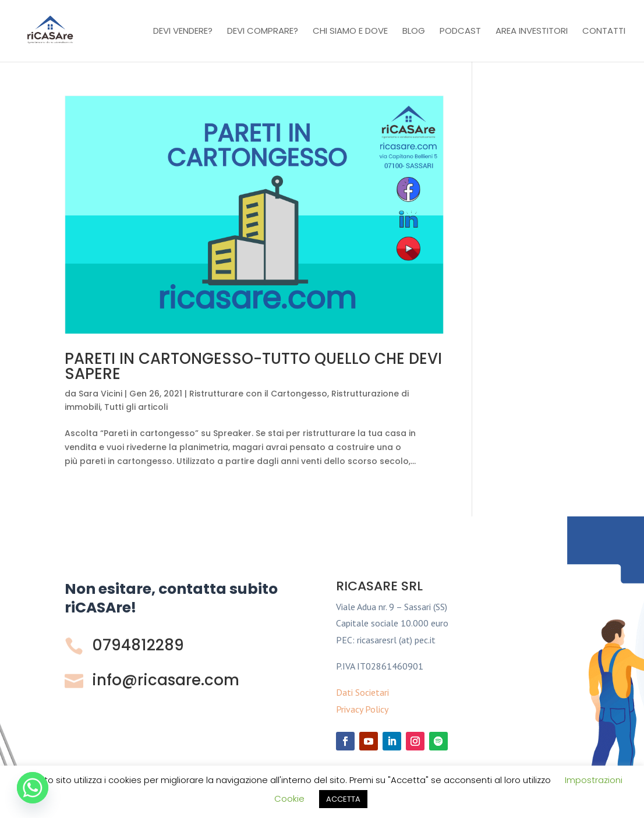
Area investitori (532, 32)
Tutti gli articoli (136, 407)
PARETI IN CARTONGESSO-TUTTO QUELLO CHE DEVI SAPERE (253, 366)
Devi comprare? (263, 32)
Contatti (604, 32)
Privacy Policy (362, 709)
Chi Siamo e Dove (350, 32)
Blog (414, 32)
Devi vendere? (183, 32)
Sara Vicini (100, 394)
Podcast (460, 32)
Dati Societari (362, 692)
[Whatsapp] (33, 788)
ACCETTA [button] (343, 799)
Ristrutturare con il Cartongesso (258, 394)
